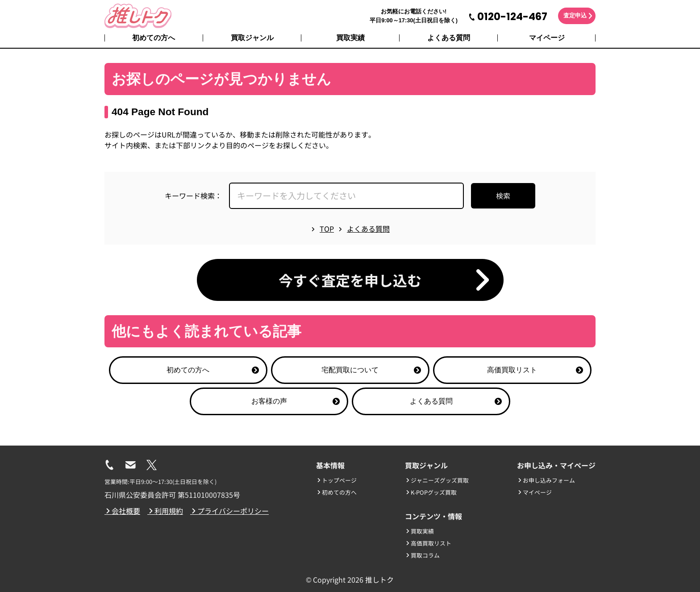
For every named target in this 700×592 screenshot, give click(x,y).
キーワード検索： (193, 196)
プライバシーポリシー (229, 511)
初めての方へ (154, 38)
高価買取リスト (535, 370)
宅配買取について (371, 370)
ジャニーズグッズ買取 (437, 480)
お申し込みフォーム (546, 480)
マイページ (547, 38)
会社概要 (122, 511)
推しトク (379, 579)
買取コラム (422, 555)
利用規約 (165, 511)
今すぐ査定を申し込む (350, 280)
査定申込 (575, 15)
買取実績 (350, 38)
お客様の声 (296, 401)
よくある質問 (449, 38)
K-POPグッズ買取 (431, 492)
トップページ (336, 480)
